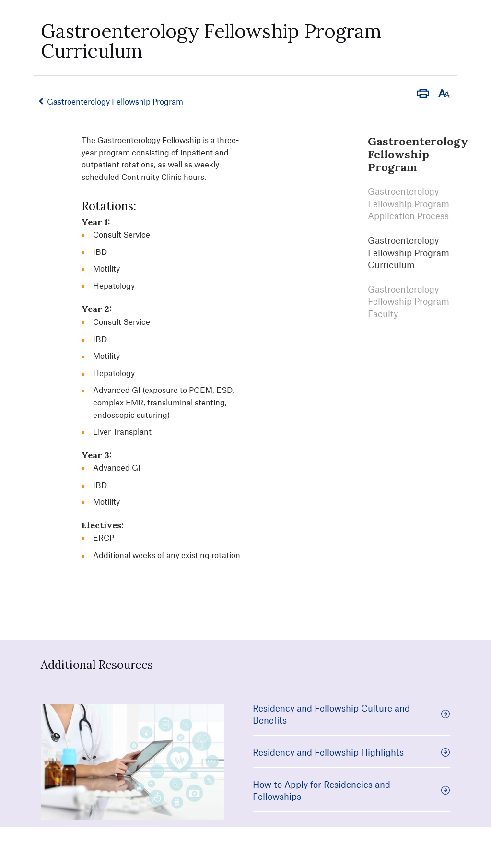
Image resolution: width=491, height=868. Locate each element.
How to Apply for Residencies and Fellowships (351, 791)
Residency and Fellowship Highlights (351, 752)
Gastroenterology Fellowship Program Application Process (409, 202)
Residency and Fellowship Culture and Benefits (351, 714)
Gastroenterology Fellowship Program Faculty (409, 299)
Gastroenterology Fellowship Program (117, 101)
